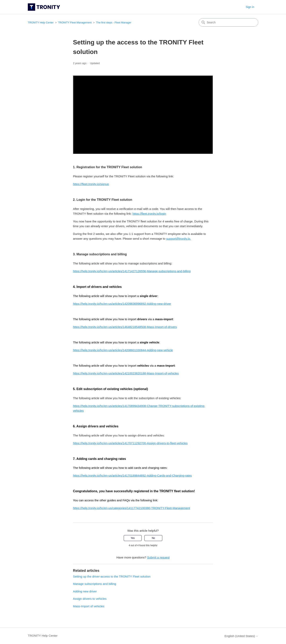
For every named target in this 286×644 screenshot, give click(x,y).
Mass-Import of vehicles (89, 606)
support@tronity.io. (179, 239)
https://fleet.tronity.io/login (149, 214)
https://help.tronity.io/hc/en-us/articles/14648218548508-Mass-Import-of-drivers (125, 327)
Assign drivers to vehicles (90, 599)
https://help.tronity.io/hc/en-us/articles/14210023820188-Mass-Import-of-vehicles (126, 373)
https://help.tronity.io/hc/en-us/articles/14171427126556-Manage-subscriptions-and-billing (132, 271)
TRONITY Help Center (41, 23)
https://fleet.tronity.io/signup (91, 184)
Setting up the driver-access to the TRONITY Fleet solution (112, 576)
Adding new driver (85, 591)
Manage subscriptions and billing (95, 584)
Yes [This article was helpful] (133, 538)
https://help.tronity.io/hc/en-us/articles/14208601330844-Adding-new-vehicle (123, 350)
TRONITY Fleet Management (75, 23)
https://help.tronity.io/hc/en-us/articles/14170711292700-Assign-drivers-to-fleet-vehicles (130, 443)
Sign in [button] (250, 7)
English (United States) (241, 636)
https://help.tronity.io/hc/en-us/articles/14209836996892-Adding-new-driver (122, 304)
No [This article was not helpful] (153, 538)
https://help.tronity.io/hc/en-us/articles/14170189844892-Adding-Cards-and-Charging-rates (132, 475)
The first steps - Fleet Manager (114, 23)
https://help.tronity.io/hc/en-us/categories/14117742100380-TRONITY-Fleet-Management (131, 508)
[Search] (228, 22)
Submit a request (158, 557)
